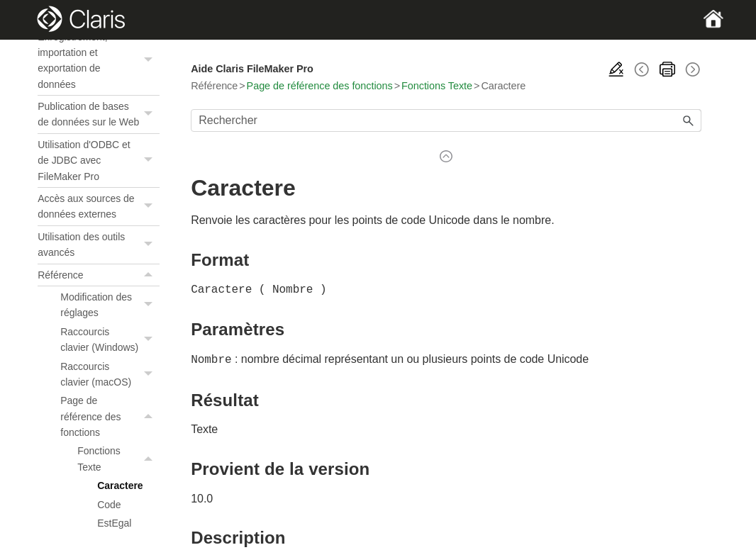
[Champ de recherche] (446, 120)
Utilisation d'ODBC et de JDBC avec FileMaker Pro (99, 161)
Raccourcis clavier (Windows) (110, 340)
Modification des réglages (110, 305)
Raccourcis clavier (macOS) (110, 375)
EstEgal (114, 523)
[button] (150, 61)
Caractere (120, 486)
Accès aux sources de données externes (99, 207)
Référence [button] (99, 275)
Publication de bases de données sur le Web (99, 114)
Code (109, 505)
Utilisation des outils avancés (99, 245)
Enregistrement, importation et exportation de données (99, 61)
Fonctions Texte (118, 459)
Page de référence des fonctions (110, 416)
